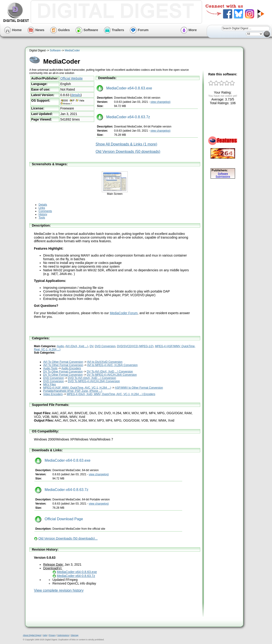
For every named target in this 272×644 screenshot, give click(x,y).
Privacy (52, 635)
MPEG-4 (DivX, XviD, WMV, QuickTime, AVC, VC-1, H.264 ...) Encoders (111, 394)
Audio (60, 346)
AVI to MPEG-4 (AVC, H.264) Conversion (112, 365)
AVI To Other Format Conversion (63, 362)
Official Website (71, 78)
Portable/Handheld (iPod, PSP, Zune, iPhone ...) (73, 391)
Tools (42, 218)
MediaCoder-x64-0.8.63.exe (124, 88)
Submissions (63, 635)
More (189, 30)
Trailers (114, 30)
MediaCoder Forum (124, 313)
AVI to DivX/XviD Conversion (105, 362)
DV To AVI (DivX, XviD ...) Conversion (110, 372)
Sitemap (74, 635)
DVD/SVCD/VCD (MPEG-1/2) (135, 346)
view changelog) (160, 102)
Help (45, 635)
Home (13, 30)
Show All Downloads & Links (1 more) (126, 144)
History (43, 214)
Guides (60, 30)
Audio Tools (50, 368)
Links (42, 208)
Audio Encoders (71, 368)
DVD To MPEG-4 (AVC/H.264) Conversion (94, 381)
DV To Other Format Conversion (63, 372)
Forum (139, 30)
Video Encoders (53, 394)
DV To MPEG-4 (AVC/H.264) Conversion (112, 375)
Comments (45, 211)
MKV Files (50, 384)
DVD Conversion (105, 346)
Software (87, 30)
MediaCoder (72, 50)
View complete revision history (59, 590)
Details (43, 205)
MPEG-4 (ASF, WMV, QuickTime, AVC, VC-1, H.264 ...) (77, 388)
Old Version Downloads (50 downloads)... (68, 538)
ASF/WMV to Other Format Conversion (139, 388)
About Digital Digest (32, 635)
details (76, 95)
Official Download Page (59, 519)
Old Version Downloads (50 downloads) (128, 152)
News (36, 30)
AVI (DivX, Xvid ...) (77, 346)
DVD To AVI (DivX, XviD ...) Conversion (92, 378)
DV (91, 346)
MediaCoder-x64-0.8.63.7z (123, 117)
